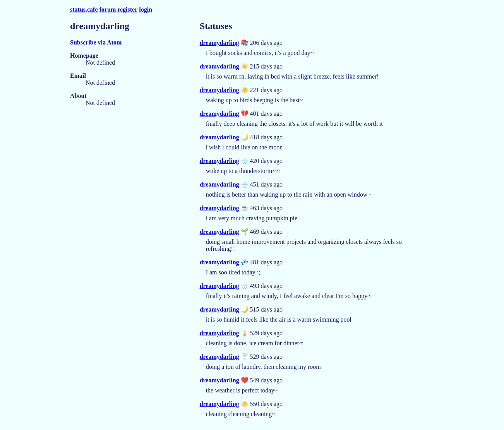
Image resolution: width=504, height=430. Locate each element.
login (146, 9)
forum (108, 9)
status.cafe (84, 9)
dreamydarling (219, 43)
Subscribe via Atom (96, 42)
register (127, 9)
